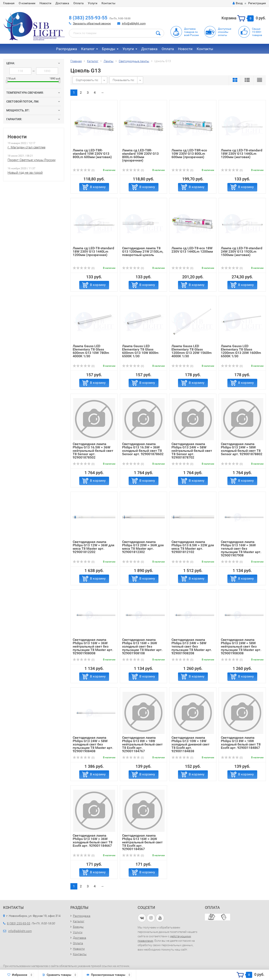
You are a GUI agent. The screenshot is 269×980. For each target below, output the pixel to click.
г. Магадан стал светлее (26, 147)
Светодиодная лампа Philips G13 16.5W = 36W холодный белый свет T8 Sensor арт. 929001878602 (143, 449)
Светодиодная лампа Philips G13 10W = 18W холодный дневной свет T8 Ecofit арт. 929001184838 (191, 744)
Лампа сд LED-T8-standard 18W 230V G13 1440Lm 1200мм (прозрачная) (93, 251)
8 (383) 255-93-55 (88, 18)
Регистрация (257, 3)
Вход (238, 3)
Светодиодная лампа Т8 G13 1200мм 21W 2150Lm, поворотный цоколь (143, 251)
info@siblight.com (134, 23)
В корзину (98, 187)
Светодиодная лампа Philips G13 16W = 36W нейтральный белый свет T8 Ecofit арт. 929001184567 (142, 842)
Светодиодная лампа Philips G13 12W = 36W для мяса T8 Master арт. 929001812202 (94, 547)
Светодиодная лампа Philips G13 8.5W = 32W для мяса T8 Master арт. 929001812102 (193, 547)
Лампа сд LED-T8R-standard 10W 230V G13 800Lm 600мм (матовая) (92, 154)
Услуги (93, 3)
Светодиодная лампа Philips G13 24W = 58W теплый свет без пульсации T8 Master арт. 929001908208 (192, 646)
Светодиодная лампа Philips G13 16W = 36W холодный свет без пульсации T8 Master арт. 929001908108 (142, 646)
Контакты (108, 3)
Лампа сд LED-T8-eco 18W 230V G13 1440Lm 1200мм (192, 250)
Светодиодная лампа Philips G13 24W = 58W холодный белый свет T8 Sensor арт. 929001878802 (242, 449)
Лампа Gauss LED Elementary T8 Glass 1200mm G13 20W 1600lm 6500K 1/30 (241, 351)
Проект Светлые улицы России (32, 160)
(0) (84, 170)
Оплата (78, 3)
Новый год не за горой (25, 173)
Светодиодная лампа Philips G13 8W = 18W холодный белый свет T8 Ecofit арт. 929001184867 (241, 743)
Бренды (109, 49)
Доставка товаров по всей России (191, 32)
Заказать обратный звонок (92, 23)
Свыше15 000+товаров (257, 32)
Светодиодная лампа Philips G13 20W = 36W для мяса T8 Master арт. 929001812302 (143, 547)
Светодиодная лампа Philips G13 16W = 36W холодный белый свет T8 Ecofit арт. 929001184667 (93, 841)
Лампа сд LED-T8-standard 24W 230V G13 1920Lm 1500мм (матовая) (242, 251)
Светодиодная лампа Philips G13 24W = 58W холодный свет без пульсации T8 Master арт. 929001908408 (93, 744)
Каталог (88, 49)
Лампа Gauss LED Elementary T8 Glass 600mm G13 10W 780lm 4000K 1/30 (91, 351)
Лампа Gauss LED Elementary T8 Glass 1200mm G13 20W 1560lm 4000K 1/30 (192, 351)
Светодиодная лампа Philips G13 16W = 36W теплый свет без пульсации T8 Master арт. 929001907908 (241, 549)
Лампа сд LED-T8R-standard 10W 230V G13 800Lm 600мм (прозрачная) (140, 155)
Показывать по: (124, 80)
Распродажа (67, 49)
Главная (9, 3)
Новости (45, 3)
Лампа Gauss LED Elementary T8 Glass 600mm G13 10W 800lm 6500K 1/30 (140, 351)
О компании (27, 3)
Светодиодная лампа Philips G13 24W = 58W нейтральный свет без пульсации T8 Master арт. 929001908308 (241, 646)
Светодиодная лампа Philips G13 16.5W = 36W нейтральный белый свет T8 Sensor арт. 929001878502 (93, 451)
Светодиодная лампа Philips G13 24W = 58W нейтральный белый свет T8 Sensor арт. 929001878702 (192, 451)
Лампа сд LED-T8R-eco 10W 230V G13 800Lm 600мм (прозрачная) (189, 154)
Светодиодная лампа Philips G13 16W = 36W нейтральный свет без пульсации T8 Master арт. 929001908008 (93, 646)
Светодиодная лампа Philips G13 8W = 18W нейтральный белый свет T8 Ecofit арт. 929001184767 (142, 744)
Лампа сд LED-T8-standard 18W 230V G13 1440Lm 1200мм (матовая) (242, 154)
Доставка (62, 3)
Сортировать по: (87, 80)
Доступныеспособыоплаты (225, 32)
